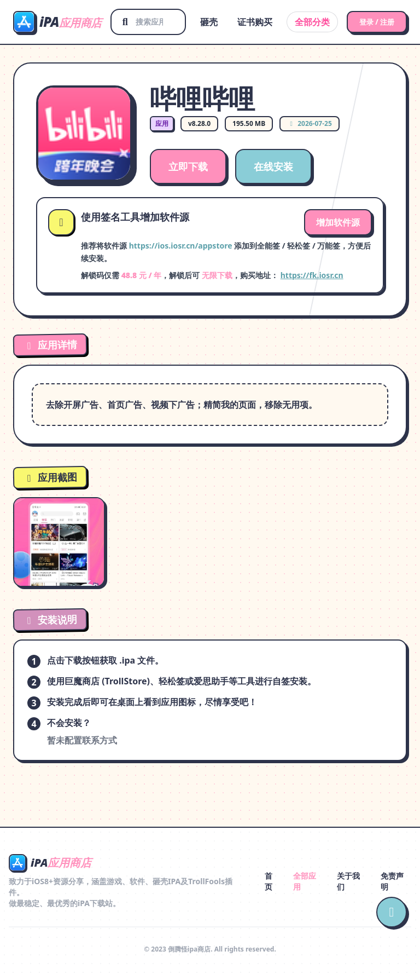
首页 (269, 881)
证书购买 (249, 22)
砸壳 (203, 22)
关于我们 (348, 881)
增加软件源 (338, 222)
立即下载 (188, 166)
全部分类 (306, 22)
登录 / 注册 (374, 22)
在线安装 (273, 166)
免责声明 (392, 881)
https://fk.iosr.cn (312, 275)
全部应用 (305, 881)
